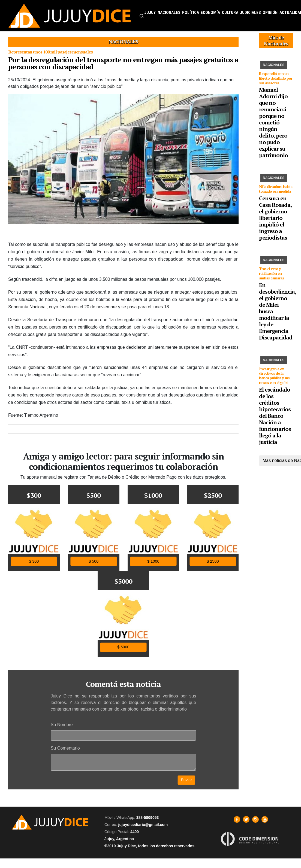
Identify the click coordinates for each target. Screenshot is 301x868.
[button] (142, 16)
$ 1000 (153, 561)
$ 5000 (123, 647)
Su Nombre (62, 725)
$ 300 (34, 561)
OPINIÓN (270, 13)
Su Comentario (65, 748)
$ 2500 (213, 561)
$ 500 (94, 561)
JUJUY (150, 13)
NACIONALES (169, 13)
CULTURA (230, 13)
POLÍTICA (191, 13)
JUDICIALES (250, 13)
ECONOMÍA (210, 13)
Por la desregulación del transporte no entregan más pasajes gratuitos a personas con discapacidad (123, 63)
